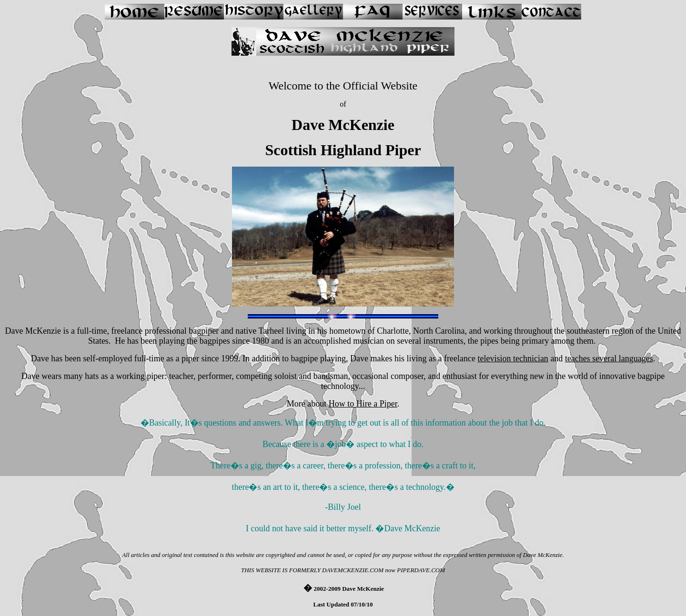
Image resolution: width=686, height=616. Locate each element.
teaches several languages (609, 358)
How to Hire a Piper (363, 404)
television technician (513, 358)
